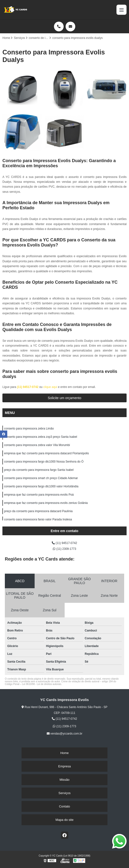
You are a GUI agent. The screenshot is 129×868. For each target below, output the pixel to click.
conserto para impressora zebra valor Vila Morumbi (37, 445)
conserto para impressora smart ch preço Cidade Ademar (41, 478)
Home (64, 753)
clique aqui (50, 387)
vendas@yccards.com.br (65, 734)
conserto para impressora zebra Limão (29, 429)
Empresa (64, 766)
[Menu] (121, 10)
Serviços (65, 793)
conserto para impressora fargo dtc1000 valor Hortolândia (41, 486)
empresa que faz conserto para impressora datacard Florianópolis (46, 453)
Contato (65, 806)
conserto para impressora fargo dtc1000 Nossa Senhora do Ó (44, 462)
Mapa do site (64, 820)
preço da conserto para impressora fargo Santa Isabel (39, 470)
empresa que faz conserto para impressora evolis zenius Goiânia (46, 503)
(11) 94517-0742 (28, 387)
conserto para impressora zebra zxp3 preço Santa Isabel (41, 437)
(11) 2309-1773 (64, 549)
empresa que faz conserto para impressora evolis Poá (39, 495)
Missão (64, 780)
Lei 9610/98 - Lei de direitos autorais (42, 684)
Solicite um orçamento (64, 398)
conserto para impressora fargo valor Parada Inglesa (38, 519)
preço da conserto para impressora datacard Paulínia (38, 511)
